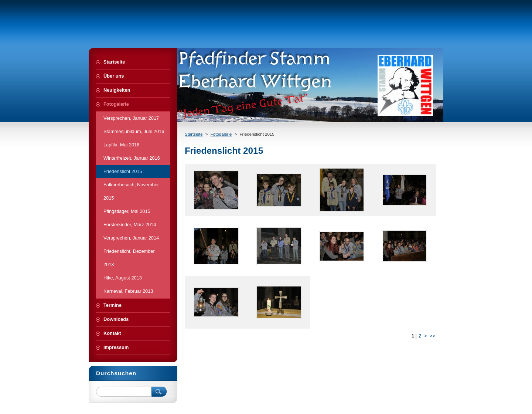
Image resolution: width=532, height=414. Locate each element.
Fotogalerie (221, 134)
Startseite (194, 134)
